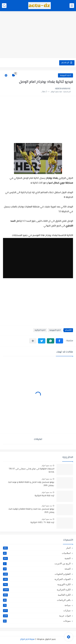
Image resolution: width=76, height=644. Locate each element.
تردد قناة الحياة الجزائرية (44, 496)
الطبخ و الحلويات (37, 574)
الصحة (37, 569)
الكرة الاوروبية (65, 75)
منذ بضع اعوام (47, 465)
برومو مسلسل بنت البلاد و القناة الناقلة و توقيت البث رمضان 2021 (31, 511)
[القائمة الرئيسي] (72, 6)
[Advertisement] (38, 35)
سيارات (37, 610)
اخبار (37, 548)
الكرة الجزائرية (40, 330)
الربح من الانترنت (37, 564)
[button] (59, 341)
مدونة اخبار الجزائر (27, 639)
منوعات (37, 621)
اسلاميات (37, 553)
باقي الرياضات (37, 600)
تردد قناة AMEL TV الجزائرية (42, 523)
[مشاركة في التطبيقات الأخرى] (33, 341)
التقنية (37, 558)
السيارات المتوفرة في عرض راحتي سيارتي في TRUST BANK (31, 471)
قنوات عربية (37, 616)
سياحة (37, 605)
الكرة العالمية (37, 595)
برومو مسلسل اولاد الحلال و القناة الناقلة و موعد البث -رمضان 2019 (31, 484)
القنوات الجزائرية (37, 579)
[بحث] (4, 6)
